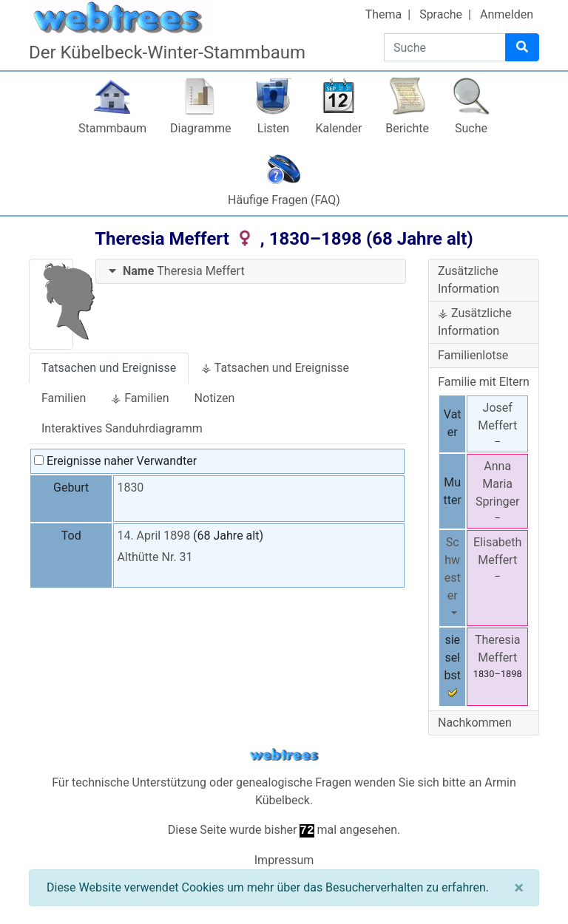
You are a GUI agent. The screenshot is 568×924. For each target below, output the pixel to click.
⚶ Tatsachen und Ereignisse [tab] (275, 368)
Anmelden (507, 14)
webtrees (284, 755)
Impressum (284, 860)
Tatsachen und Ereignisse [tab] (109, 368)
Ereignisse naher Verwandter (115, 461)
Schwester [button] (453, 569)
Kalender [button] (338, 128)
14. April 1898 (153, 536)
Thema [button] (384, 14)
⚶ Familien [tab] (140, 398)
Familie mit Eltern (484, 382)
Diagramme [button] (200, 128)
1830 (130, 488)
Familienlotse (473, 355)
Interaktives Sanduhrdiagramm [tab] (122, 428)
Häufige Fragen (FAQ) (284, 200)
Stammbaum (112, 128)
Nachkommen (475, 723)
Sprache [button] (441, 14)
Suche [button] (471, 128)
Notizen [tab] (215, 398)
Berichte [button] (407, 128)
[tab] (251, 272)
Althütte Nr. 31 (155, 557)
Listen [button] (273, 128)
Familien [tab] (64, 398)
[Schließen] (519, 888)
